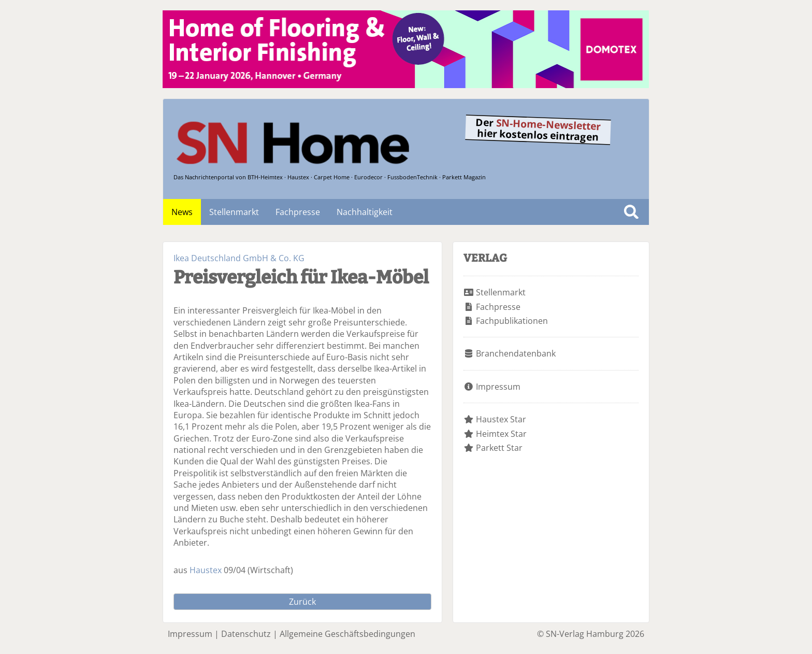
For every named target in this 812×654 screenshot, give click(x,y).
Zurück (302, 602)
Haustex (206, 570)
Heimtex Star (501, 434)
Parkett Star (499, 448)
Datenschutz (246, 634)
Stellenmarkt (234, 212)
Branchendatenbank (516, 353)
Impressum (498, 387)
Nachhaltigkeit (365, 212)
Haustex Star (501, 419)
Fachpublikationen (512, 321)
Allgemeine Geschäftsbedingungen (347, 634)
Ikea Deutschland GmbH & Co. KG (239, 258)
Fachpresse (298, 212)
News (182, 212)
